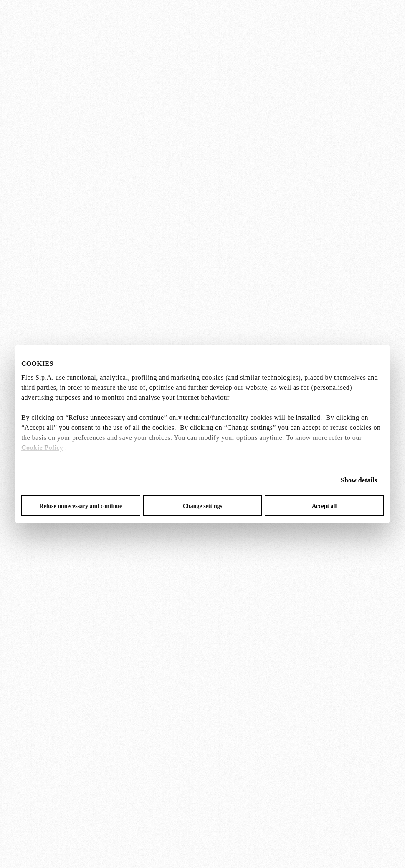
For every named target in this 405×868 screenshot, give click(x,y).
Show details (359, 480)
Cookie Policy (42, 448)
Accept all (324, 506)
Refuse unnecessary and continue (81, 506)
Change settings (203, 506)
